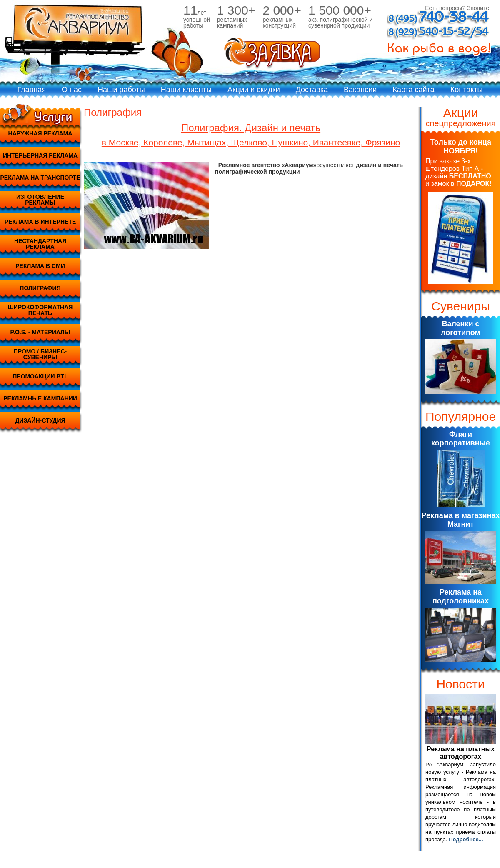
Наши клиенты (186, 90)
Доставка (312, 90)
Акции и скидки (254, 90)
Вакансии (360, 90)
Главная (32, 90)
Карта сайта (413, 90)
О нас (72, 90)
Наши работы (121, 90)
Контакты (467, 90)
